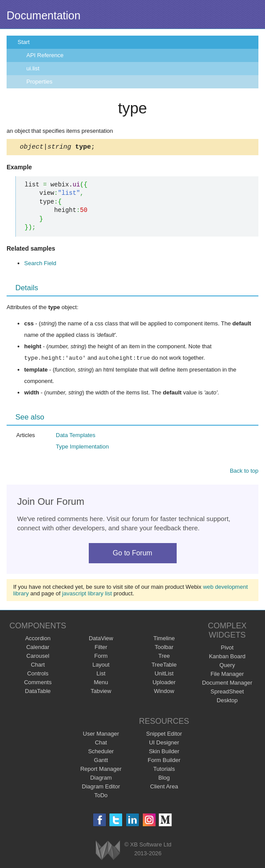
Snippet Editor (164, 735)
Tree (164, 657)
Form (101, 657)
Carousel (38, 657)
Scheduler (101, 753)
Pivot (227, 649)
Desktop (227, 702)
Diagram (101, 779)
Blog (164, 779)
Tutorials (164, 770)
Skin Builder (164, 753)
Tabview (101, 692)
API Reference (45, 55)
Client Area (164, 788)
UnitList (164, 675)
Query (227, 666)
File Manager (227, 675)
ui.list (33, 68)
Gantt (101, 761)
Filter (101, 648)
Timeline (164, 640)
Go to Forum (133, 554)
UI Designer (164, 744)
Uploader (164, 684)
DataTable (38, 692)
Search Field (40, 264)
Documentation (44, 15)
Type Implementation (82, 448)
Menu (101, 684)
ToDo (101, 797)
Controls (38, 675)
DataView (101, 640)
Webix (108, 852)
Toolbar (164, 648)
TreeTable (164, 666)
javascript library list (87, 595)
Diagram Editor (101, 788)
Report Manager (101, 770)
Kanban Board (227, 658)
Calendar (38, 648)
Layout (101, 666)
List (101, 675)
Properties (39, 82)
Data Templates (76, 436)
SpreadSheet (227, 693)
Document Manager (227, 684)
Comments (38, 684)
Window (164, 692)
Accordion (38, 640)
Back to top (244, 472)
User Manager (101, 735)
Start (24, 42)
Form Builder (164, 761)
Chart (38, 666)
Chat (101, 744)
